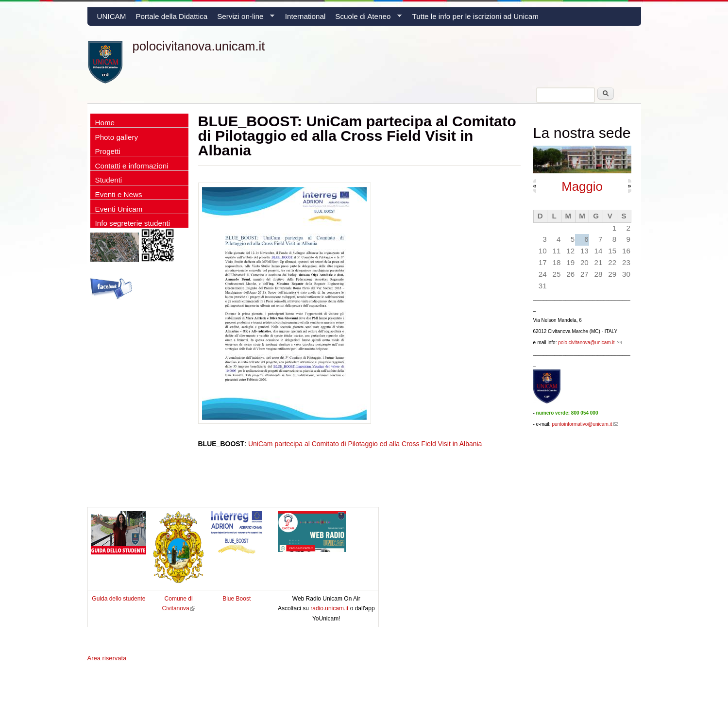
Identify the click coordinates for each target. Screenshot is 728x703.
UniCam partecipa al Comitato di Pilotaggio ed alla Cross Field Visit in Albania (365, 444)
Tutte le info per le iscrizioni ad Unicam (475, 16)
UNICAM (112, 16)
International (305, 16)
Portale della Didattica (171, 16)
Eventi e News (119, 194)
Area (107, 658)
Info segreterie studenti (133, 223)
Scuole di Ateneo (366, 19)
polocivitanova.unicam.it (199, 46)
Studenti (109, 180)
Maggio (582, 186)
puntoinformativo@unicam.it (585, 424)
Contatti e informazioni (132, 166)
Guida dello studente (119, 599)
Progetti (108, 151)
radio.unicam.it (330, 608)
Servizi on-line (243, 19)
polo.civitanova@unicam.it (590, 343)
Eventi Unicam (119, 209)
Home (105, 123)
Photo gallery (117, 137)
